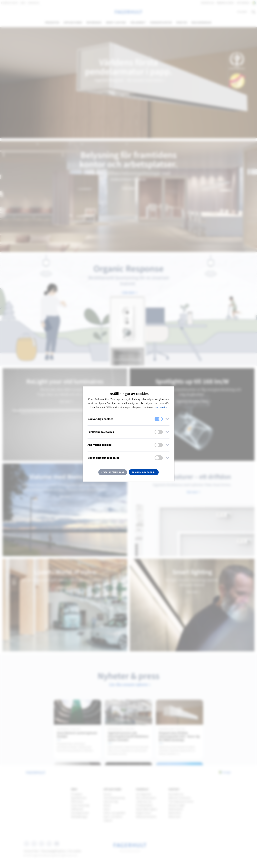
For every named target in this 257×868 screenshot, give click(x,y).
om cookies (161, 407)
